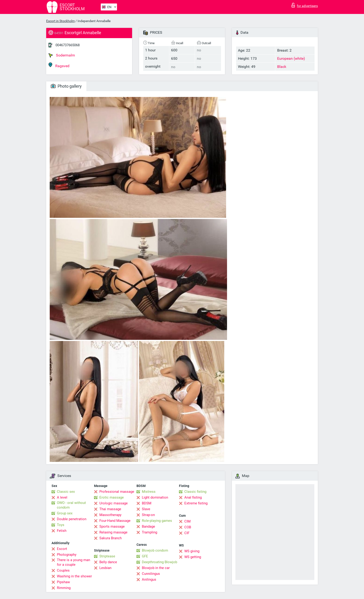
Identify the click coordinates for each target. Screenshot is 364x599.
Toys (61, 525)
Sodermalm (62, 55)
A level (62, 497)
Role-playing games (157, 521)
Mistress (149, 492)
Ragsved (59, 65)
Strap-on (148, 515)
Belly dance (108, 562)
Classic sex (66, 492)
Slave (146, 509)
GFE (145, 556)
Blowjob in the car (156, 568)
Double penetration (72, 519)
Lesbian (105, 568)
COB (188, 527)
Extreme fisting (196, 503)
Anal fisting (193, 497)
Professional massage (117, 492)
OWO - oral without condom (71, 505)
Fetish (62, 531)
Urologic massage (114, 503)
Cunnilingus (151, 574)
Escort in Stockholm (60, 21)
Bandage (148, 526)
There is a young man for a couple (73, 562)
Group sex (65, 513)
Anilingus (149, 579)
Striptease (107, 556)
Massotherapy (110, 515)
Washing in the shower (74, 576)
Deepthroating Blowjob (159, 562)
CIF (187, 533)
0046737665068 (68, 45)
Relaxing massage (113, 532)
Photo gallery (66, 86)
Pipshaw (63, 582)
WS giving (192, 551)
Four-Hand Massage (115, 521)
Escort (62, 549)
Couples (63, 570)
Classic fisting (195, 492)
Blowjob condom (155, 550)
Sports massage (112, 526)
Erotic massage (112, 497)
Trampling (149, 532)
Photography (67, 555)
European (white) (291, 58)
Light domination (155, 497)
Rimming (64, 588)
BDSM (147, 503)
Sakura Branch (110, 538)
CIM (187, 521)
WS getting (193, 557)
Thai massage (110, 509)
